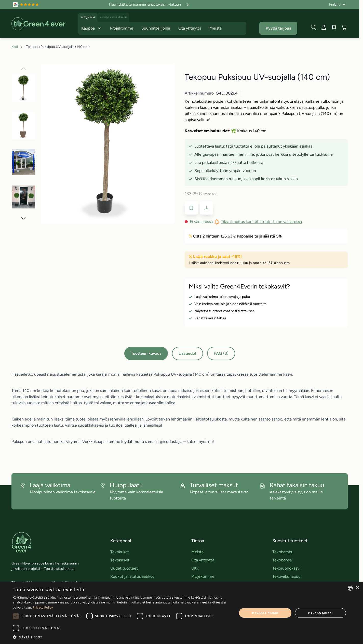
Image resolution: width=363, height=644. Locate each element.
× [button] (357, 588)
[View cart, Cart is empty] (344, 27)
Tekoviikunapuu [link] (286, 576)
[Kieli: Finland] (337, 5)
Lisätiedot (187, 353)
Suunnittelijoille (156, 28)
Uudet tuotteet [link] (124, 568)
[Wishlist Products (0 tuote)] (334, 27)
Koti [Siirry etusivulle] (15, 47)
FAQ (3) (221, 353)
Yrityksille (88, 17)
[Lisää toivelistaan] (191, 208)
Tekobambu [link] (283, 552)
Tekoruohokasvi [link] (286, 568)
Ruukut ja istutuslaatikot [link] (132, 576)
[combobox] (350, 588)
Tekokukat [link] (120, 552)
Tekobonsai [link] (283, 560)
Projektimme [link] (203, 576)
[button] (122, 637)
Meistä (216, 28)
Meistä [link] (197, 552)
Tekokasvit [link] (120, 560)
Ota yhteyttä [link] (203, 560)
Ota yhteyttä (190, 28)
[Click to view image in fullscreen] (107, 143)
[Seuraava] (23, 218)
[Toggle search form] (314, 27)
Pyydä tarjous (278, 28)
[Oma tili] (324, 27)
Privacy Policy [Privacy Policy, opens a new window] (43, 607)
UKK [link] (195, 568)
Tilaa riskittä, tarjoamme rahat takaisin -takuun (149, 5)
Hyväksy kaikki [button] (265, 613)
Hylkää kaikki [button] (320, 613)
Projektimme (122, 28)
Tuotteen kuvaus (146, 353)
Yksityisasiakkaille (113, 17)
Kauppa (92, 28)
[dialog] (181, 613)
